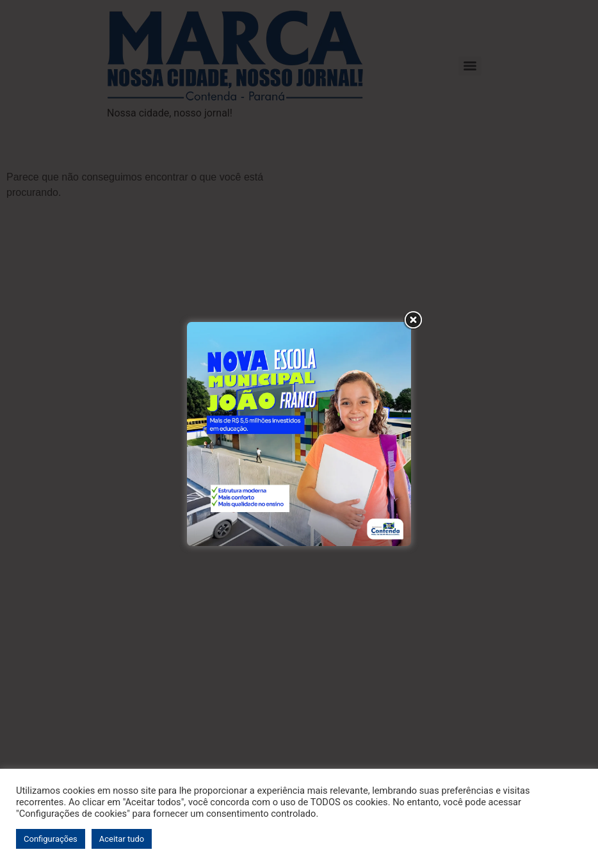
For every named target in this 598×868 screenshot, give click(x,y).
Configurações (51, 839)
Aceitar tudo (122, 839)
